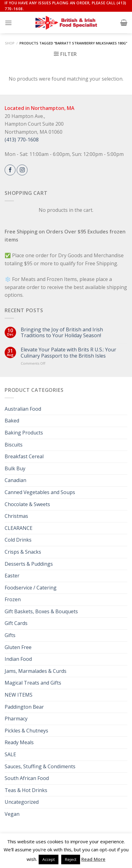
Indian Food (18, 659)
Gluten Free (18, 647)
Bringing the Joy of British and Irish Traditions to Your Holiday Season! (62, 333)
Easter (12, 576)
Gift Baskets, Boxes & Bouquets (41, 611)
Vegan (12, 814)
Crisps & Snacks (23, 552)
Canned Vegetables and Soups (40, 492)
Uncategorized (22, 802)
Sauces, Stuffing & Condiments (40, 766)
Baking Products (24, 433)
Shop (10, 43)
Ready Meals (19, 742)
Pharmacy (16, 719)
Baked (12, 421)
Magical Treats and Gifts (33, 683)
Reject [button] (71, 859)
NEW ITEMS (19, 695)
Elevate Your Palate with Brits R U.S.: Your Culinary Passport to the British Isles (68, 353)
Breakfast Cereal (24, 456)
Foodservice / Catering (31, 588)
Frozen (13, 599)
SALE (10, 754)
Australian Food (23, 409)
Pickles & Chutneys (26, 731)
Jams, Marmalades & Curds (36, 671)
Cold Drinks (18, 540)
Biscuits (14, 445)
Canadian (15, 480)
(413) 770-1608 (22, 140)
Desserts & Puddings (29, 564)
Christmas (16, 516)
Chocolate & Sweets (27, 504)
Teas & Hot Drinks (26, 790)
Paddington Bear (24, 707)
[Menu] (8, 23)
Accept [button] (49, 859)
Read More (93, 859)
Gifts (10, 635)
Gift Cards (16, 623)
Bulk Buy (15, 468)
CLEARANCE (19, 528)
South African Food (27, 778)
